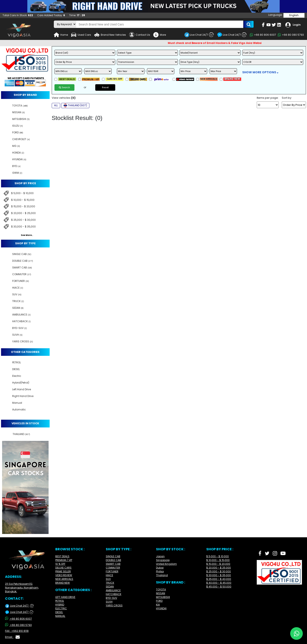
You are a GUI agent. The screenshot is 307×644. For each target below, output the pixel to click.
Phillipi (160, 571)
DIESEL (59, 612)
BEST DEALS (62, 556)
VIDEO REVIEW (64, 575)
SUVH (109, 602)
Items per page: (268, 98)
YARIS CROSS (114, 605)
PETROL (60, 601)
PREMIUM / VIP (64, 560)
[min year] (131, 71)
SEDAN (110, 587)
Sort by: (287, 98)
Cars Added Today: (51, 15)
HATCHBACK (114, 594)
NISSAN (161, 593)
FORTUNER (112, 571)
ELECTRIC (61, 608)
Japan (160, 556)
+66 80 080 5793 (291, 35)
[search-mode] (65, 24)
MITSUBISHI (163, 597)
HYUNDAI (161, 608)
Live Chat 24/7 (199, 35)
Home (61, 35)
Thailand (162, 575)
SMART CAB (113, 564)
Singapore (163, 560)
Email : (12, 637)
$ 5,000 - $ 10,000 (22, 193)
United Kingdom (166, 564)
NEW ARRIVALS (64, 579)
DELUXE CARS (63, 568)
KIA (158, 605)
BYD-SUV (111, 598)
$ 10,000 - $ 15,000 (23, 200)
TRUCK (110, 583)
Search (64, 87)
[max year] (161, 71)
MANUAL (60, 616)
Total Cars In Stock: (18, 15)
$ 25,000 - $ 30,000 (23, 220)
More (160, 35)
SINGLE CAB (113, 556)
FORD (159, 601)
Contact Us (140, 35)
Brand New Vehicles (110, 35)
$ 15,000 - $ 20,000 (23, 206)
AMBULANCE (113, 590)
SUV (108, 579)
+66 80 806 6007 (263, 35)
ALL (56, 105)
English (294, 15)
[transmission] (147, 62)
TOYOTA (161, 589)
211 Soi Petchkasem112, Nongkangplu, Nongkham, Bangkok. (22, 588)
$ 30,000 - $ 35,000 (23, 227)
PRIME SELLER (63, 571)
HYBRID (60, 605)
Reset (105, 87)
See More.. (27, 235)
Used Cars (81, 35)
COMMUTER (113, 568)
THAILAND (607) (75, 105)
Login (293, 25)
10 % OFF (60, 564)
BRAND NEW (63, 583)
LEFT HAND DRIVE (65, 597)
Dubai (160, 568)
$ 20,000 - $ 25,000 (23, 213)
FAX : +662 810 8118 (17, 631)
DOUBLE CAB (113, 560)
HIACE (109, 575)
